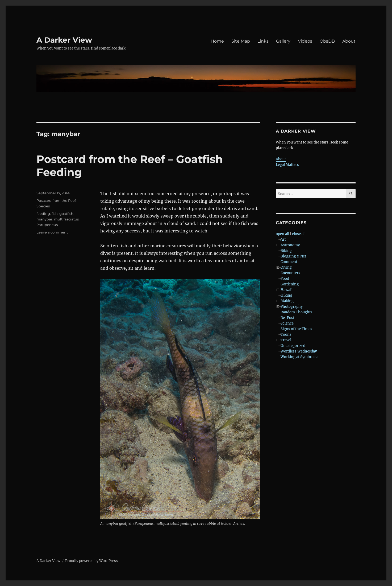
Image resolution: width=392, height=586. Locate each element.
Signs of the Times (296, 329)
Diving (286, 267)
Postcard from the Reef (56, 200)
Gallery (283, 41)
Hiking (286, 295)
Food (285, 279)
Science (287, 323)
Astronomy (290, 245)
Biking (286, 251)
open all (282, 234)
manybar (44, 219)
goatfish (66, 214)
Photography (292, 307)
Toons (286, 335)
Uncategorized (293, 346)
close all (299, 234)
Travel (286, 340)
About (349, 41)
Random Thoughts (297, 312)
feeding (43, 214)
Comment (289, 262)
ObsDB (327, 41)
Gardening (290, 284)
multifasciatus (66, 219)
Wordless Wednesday (299, 351)
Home (217, 41)
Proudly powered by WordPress (91, 561)
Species (43, 206)
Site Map (241, 41)
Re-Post (287, 318)
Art (283, 239)
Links (263, 41)
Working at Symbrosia (299, 357)
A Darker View (64, 40)
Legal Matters (287, 165)
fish (55, 214)
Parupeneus (47, 225)
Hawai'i (287, 290)
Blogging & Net (293, 256)
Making (287, 301)
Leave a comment (52, 232)
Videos (305, 41)
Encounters (290, 273)
